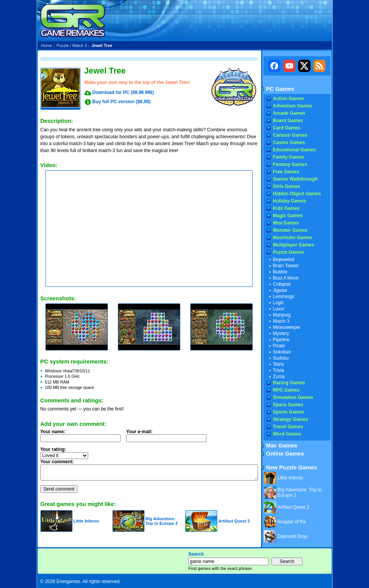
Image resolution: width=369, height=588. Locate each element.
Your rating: (53, 449)
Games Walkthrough (295, 179)
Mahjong (282, 315)
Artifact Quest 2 (234, 521)
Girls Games (287, 186)
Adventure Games (293, 106)
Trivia (279, 370)
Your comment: (57, 462)
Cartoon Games (290, 135)
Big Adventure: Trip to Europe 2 (161, 521)
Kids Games (286, 208)
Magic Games (288, 216)
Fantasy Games (290, 164)
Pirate (279, 346)
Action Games (289, 99)
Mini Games (286, 223)
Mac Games (282, 446)
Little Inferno (86, 521)
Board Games (288, 121)
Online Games (285, 454)
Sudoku (281, 358)
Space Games (288, 405)
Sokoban (282, 352)
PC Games (280, 89)
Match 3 (80, 45)
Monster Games (290, 230)
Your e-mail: (169, 438)
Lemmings (284, 297)
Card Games (287, 128)
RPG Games (286, 390)
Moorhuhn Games (293, 238)
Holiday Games (290, 201)
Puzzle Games (289, 252)
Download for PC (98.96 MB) (123, 92)
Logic (279, 303)
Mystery (281, 333)
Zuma (279, 377)
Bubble (280, 272)
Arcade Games (289, 113)
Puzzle (63, 45)
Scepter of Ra (292, 522)
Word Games (287, 434)
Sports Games (289, 412)
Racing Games (289, 383)
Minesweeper (287, 327)
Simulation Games (293, 397)
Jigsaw (280, 290)
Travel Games (288, 427)
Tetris (279, 364)
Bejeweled (284, 260)
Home (47, 45)
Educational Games (294, 150)
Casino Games (289, 142)
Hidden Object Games (297, 194)
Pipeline (281, 340)
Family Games (289, 157)
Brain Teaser (286, 266)
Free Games (286, 172)
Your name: (53, 432)
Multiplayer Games (294, 245)
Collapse (282, 284)
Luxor (279, 309)
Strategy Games (291, 419)
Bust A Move (286, 278)
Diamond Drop (293, 536)
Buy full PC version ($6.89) (122, 102)
